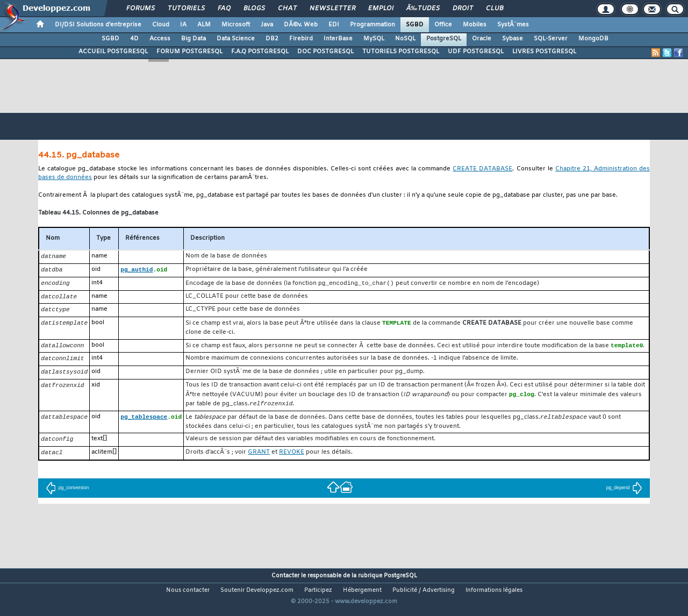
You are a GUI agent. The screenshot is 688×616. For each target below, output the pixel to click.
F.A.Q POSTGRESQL (260, 52)
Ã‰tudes (423, 9)
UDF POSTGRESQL (476, 52)
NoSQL (405, 39)
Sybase (513, 39)
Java (267, 25)
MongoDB (593, 39)
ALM (204, 25)
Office (443, 25)
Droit (463, 9)
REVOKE (292, 459)
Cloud (161, 25)
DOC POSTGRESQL (325, 52)
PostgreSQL (444, 39)
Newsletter (332, 9)
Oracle (482, 39)
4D (134, 39)
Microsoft (236, 25)
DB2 (272, 39)
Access (160, 39)
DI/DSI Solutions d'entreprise (98, 25)
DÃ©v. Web (301, 25)
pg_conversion (67, 495)
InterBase (338, 39)
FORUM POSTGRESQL (189, 52)
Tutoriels (186, 9)
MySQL (374, 39)
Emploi (381, 9)
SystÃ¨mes (513, 25)
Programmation (372, 25)
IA (183, 25)
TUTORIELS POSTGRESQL (401, 52)
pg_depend (625, 495)
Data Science (236, 39)
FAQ (224, 9)
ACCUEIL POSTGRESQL (113, 52)
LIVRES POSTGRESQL (544, 52)
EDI (334, 25)
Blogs (254, 9)
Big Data (193, 39)
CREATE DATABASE (482, 169)
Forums (141, 9)
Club (494, 9)
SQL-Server (551, 39)
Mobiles (475, 25)
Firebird (301, 39)
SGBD (415, 25)
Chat (287, 9)
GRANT (259, 459)
